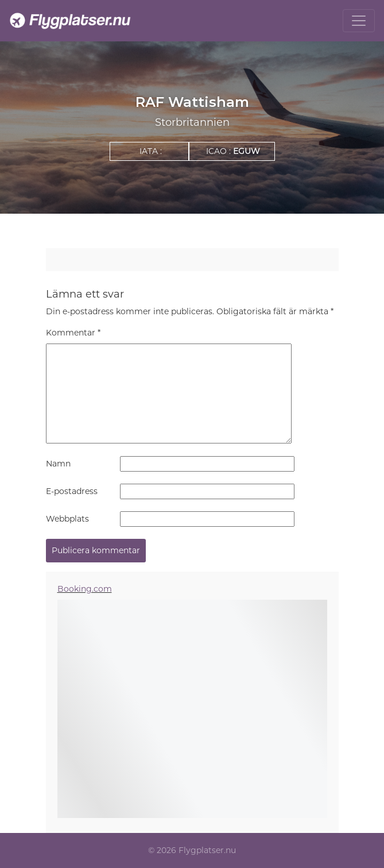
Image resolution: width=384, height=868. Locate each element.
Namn (58, 464)
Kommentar (73, 333)
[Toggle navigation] (359, 21)
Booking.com (85, 589)
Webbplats (67, 519)
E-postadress (72, 491)
